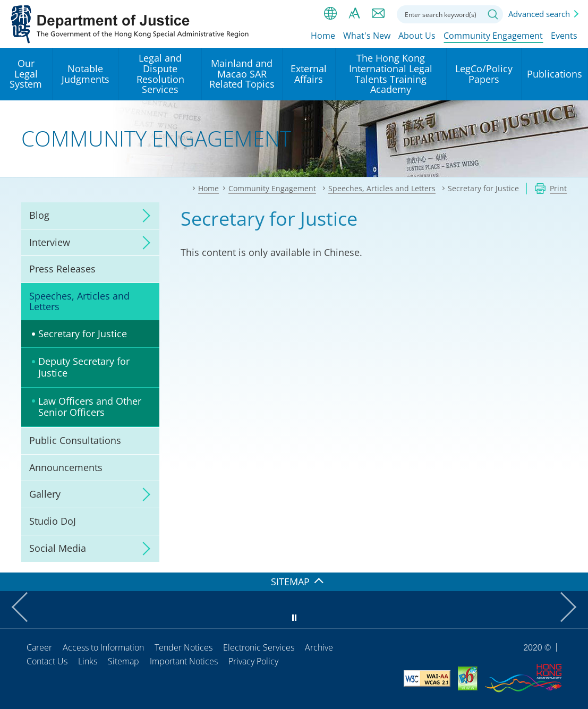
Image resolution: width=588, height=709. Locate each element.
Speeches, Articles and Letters (79, 301)
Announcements (66, 467)
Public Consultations (75, 440)
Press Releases (62, 269)
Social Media (58, 548)
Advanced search (539, 14)
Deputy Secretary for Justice (84, 367)
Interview (50, 242)
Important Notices (184, 661)
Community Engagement (493, 36)
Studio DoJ (53, 521)
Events (564, 36)
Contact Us (47, 661)
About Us (417, 36)
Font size (354, 13)
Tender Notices (184, 647)
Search (493, 14)
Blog (39, 215)
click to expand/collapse (143, 216)
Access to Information (103, 647)
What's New (367, 36)
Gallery (45, 494)
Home (323, 36)
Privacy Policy (253, 661)
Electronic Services (259, 647)
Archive (319, 647)
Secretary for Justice (83, 334)
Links (88, 661)
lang (330, 13)
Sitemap (123, 661)
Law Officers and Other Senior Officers (90, 407)
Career (39, 647)
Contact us (378, 13)
